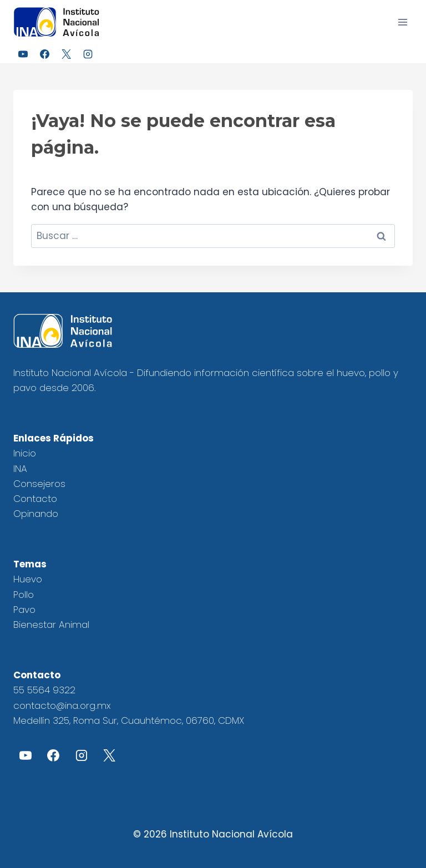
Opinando (36, 514)
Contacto (35, 499)
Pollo (24, 595)
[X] (66, 54)
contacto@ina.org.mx (62, 705)
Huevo (28, 579)
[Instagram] (88, 54)
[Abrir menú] (402, 22)
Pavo (24, 610)
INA (20, 469)
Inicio (25, 453)
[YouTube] (23, 54)
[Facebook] (44, 54)
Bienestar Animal (51, 625)
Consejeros (39, 484)
